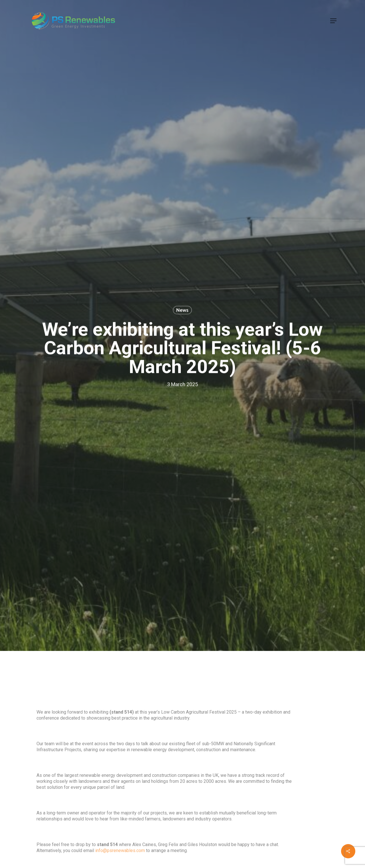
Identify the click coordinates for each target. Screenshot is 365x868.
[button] (333, 21)
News (182, 310)
